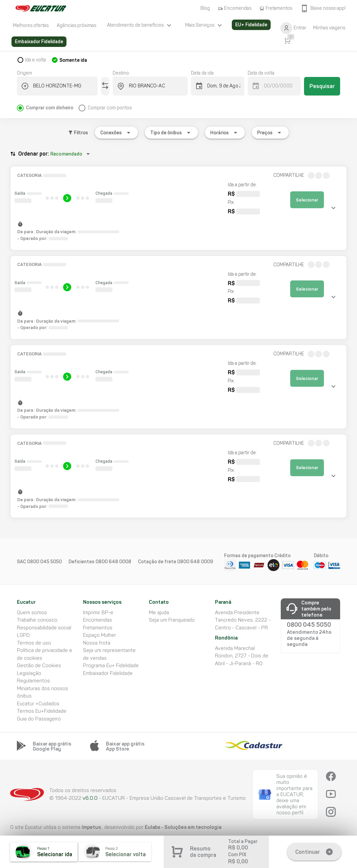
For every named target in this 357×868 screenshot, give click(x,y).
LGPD (23, 635)
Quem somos (32, 613)
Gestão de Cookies (39, 666)
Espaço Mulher (100, 635)
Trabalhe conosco (37, 620)
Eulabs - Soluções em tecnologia (183, 827)
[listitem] (31, 25)
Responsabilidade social (44, 628)
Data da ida (202, 73)
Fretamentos (98, 628)
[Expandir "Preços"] (270, 133)
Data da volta (261, 73)
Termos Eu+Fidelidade (42, 711)
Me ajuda (159, 613)
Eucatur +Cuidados (38, 704)
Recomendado (66, 154)
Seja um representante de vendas (109, 654)
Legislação (29, 673)
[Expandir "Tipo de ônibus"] (171, 133)
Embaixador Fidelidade (108, 673)
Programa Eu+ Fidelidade (111, 666)
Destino (121, 73)
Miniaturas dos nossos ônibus (43, 692)
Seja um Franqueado (172, 620)
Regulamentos (33, 681)
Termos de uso (34, 643)
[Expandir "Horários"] (225, 133)
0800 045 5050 (44, 562)
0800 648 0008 (113, 562)
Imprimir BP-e (98, 613)
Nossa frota (97, 643)
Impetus (92, 827)
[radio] (48, 105)
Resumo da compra (203, 852)
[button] (178, 208)
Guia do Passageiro (39, 719)
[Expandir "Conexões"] (116, 133)
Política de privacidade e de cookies (45, 654)
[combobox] (61, 86)
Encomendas (98, 620)
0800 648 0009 (195, 562)
